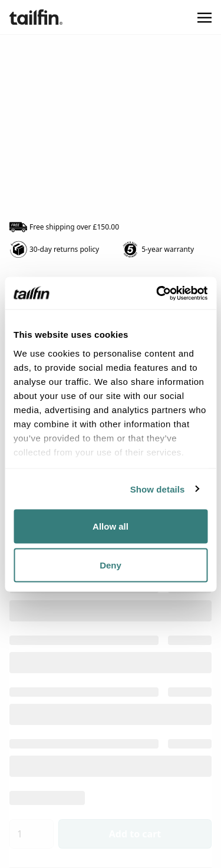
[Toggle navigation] (204, 17)
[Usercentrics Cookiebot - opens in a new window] (157, 293)
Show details (158, 489)
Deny (111, 565)
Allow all (111, 526)
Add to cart (135, 834)
